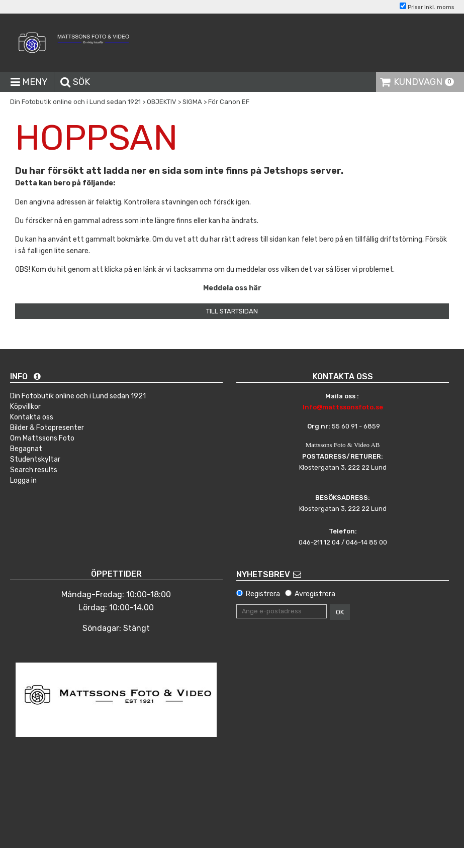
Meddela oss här (232, 288)
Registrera (263, 594)
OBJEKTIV (162, 102)
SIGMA (192, 102)
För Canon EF (229, 102)
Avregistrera (315, 594)
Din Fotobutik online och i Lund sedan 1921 (75, 102)
